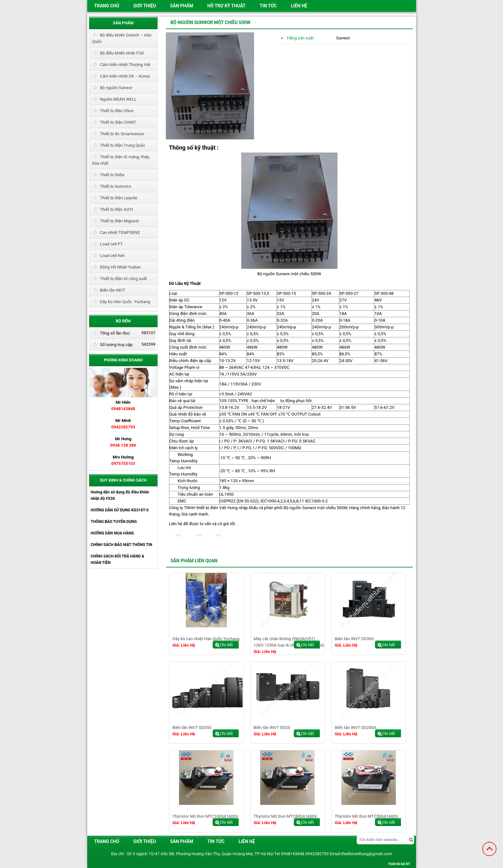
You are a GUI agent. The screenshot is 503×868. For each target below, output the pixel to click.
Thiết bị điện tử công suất (124, 279)
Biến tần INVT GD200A (356, 727)
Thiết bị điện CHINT (118, 122)
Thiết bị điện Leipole (119, 198)
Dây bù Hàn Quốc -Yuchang (125, 302)
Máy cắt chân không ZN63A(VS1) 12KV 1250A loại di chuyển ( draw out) (289, 642)
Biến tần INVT (113, 290)
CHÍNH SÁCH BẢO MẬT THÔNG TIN (122, 545)
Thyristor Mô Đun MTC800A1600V (286, 816)
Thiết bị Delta (112, 175)
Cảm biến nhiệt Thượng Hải (125, 65)
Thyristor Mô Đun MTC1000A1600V (205, 816)
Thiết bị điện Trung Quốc (123, 145)
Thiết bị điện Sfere (117, 111)
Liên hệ (299, 6)
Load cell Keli (112, 256)
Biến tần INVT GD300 (354, 639)
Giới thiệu (145, 6)
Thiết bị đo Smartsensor (122, 134)
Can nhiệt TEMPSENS (120, 232)
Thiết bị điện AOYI (117, 209)
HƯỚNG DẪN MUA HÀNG (112, 533)
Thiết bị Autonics (116, 186)
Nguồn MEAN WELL (118, 99)
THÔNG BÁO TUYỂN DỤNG (114, 522)
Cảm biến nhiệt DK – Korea (125, 76)
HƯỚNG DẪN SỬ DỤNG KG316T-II (120, 510)
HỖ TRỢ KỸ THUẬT (226, 6)
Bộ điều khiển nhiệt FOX (122, 53)
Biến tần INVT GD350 (192, 727)
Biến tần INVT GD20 (272, 727)
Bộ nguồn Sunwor (116, 88)
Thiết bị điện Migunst (119, 221)
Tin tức (268, 6)
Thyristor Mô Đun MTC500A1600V (367, 816)
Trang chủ (107, 6)
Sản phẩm (182, 6)
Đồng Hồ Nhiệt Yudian (120, 267)
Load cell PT (111, 244)
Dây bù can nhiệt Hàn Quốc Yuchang (206, 639)
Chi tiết (226, 645)
